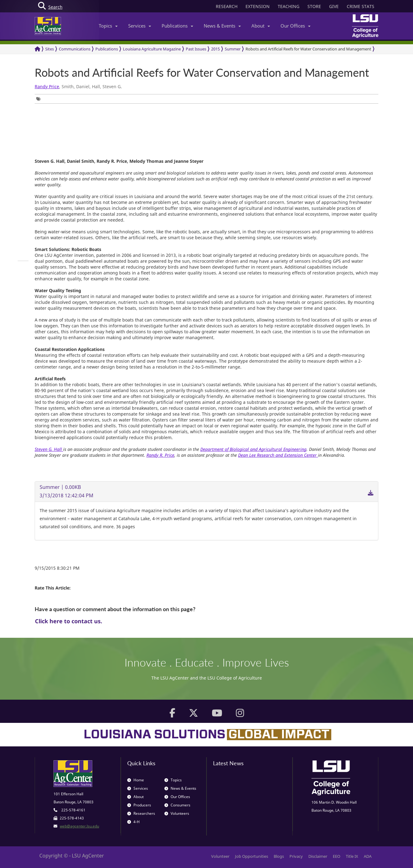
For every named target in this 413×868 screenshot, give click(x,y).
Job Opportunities (252, 856)
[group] (40, 99)
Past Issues (196, 49)
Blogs (279, 856)
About (261, 26)
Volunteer (220, 856)
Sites (50, 49)
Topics (108, 26)
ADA (368, 856)
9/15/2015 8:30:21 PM (57, 568)
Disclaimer (318, 856)
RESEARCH (227, 6)
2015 (215, 49)
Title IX (352, 856)
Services (140, 26)
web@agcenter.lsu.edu (79, 826)
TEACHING (289, 6)
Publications (177, 26)
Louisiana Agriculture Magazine (152, 49)
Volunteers (177, 813)
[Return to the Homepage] (37, 49)
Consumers (177, 805)
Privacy (296, 856)
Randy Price (47, 86)
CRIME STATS (361, 6)
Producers (139, 805)
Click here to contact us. (69, 621)
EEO (337, 856)
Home (136, 780)
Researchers (141, 813)
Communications (75, 49)
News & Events (222, 26)
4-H (133, 822)
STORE (314, 6)
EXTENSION (258, 6)
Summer (233, 49)
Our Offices (296, 26)
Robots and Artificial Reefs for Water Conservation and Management (308, 49)
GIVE (334, 6)
